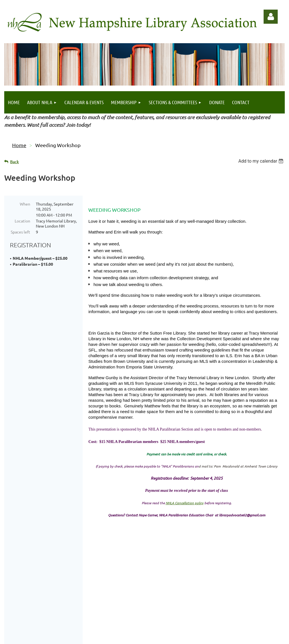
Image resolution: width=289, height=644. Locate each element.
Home (19, 145)
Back (15, 162)
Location (22, 221)
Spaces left (20, 232)
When (25, 204)
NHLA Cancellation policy (185, 503)
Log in (271, 17)
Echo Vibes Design (263, 623)
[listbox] (261, 161)
